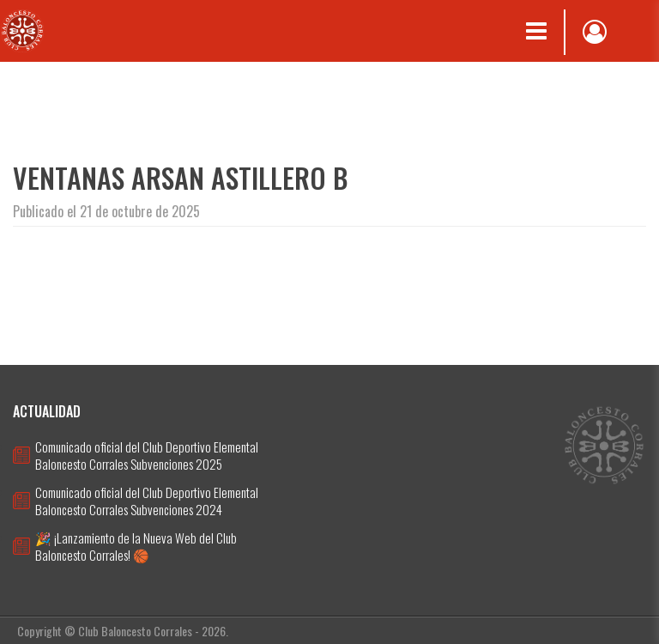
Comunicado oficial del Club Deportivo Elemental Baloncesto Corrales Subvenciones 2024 (147, 501)
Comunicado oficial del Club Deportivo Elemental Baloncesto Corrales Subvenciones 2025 (147, 455)
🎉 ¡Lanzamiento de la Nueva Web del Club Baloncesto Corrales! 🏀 (136, 546)
